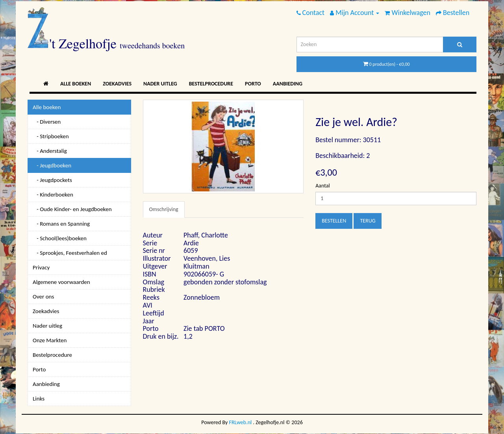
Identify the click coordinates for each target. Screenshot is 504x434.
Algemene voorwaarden (61, 282)
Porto (253, 84)
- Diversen (47, 122)
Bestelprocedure (211, 84)
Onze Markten (50, 340)
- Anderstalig (50, 151)
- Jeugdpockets (52, 180)
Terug (368, 221)
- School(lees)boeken (60, 238)
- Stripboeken (51, 136)
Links (39, 399)
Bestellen (334, 221)
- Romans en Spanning (61, 224)
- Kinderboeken (53, 195)
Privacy (41, 267)
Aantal (322, 186)
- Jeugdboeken (52, 165)
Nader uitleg (160, 84)
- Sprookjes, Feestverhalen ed (70, 253)
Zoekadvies (117, 84)
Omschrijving (164, 209)
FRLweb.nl (241, 422)
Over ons (43, 297)
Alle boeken (76, 84)
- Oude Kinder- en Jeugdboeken (72, 209)
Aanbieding (288, 84)
